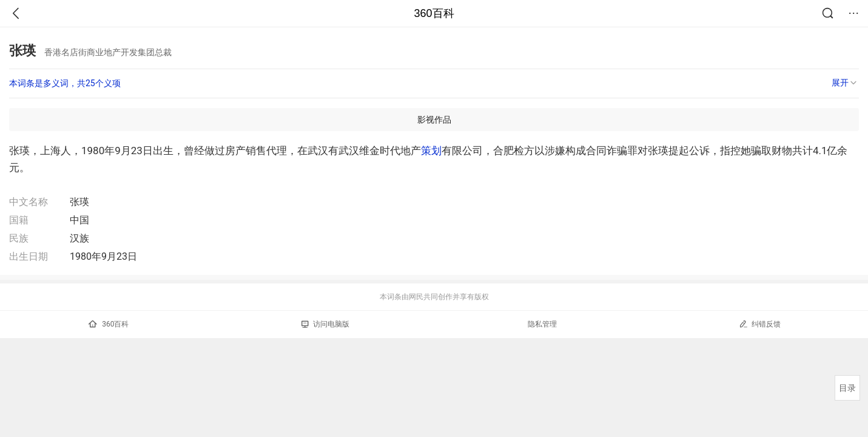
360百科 (434, 13)
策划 (431, 151)
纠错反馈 (760, 324)
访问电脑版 (325, 324)
